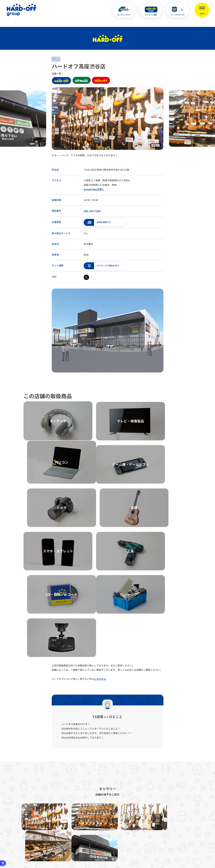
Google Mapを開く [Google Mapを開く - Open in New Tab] (94, 189)
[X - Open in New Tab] (86, 277)
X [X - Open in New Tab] (85, 849)
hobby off (103, 81)
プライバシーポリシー (64, 816)
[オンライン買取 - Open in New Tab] (151, 10)
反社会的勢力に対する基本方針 (129, 816)
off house (82, 81)
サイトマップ (39, 816)
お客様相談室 (176, 816)
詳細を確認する (104, 222)
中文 (124, 849)
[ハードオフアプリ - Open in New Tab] (178, 10)
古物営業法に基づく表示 (95, 816)
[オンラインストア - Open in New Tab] (124, 10)
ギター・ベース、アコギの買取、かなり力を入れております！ (85, 155)
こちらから (100, 557)
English (102, 849)
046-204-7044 (92, 211)
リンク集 (157, 816)
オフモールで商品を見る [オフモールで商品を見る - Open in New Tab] (108, 265)
